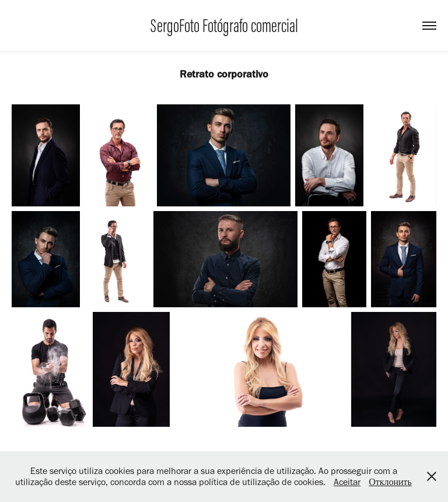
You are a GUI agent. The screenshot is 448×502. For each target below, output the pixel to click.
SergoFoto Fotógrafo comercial (224, 26)
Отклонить (390, 482)
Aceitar (347, 482)
